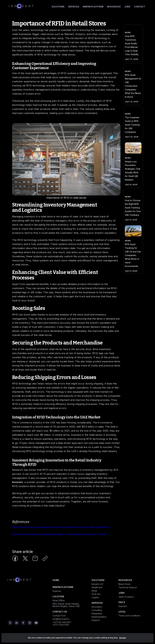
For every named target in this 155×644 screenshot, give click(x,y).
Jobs (127, 7)
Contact (139, 7)
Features (57, 591)
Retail (94, 591)
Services (74, 7)
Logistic (95, 597)
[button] (58, 7)
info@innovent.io (61, 619)
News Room (124, 584)
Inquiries (123, 606)
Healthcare (97, 587)
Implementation (99, 617)
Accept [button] (123, 638)
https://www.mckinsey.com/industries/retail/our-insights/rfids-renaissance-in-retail (59, 534)
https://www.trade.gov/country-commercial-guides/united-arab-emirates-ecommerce (61, 527)
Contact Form (59, 616)
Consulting (97, 610)
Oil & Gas (96, 594)
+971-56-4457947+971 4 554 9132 (62, 624)
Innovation (97, 607)
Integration (97, 614)
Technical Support (128, 587)
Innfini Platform (93, 7)
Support (96, 620)
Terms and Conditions (129, 616)
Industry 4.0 (97, 584)
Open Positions (126, 597)
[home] (21, 6)
